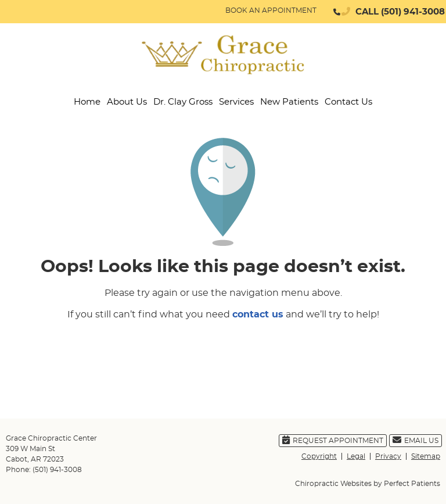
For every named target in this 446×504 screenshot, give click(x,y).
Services (236, 102)
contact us (258, 314)
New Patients (289, 102)
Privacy (388, 456)
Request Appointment (333, 440)
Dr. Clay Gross (183, 102)
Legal (356, 456)
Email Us (416, 440)
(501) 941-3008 (413, 12)
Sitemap (426, 456)
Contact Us (348, 102)
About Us (127, 102)
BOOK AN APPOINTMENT (271, 10)
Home (87, 102)
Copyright (319, 456)
